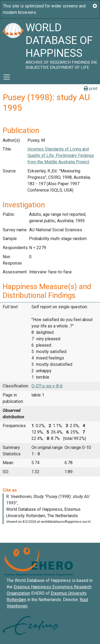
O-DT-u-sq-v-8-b (47, 386)
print (91, 89)
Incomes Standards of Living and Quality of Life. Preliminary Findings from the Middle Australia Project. (61, 155)
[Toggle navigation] (7, 77)
